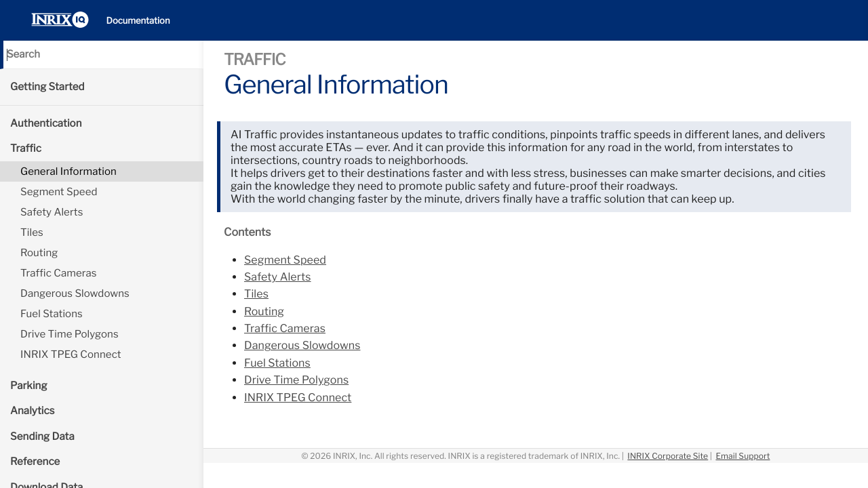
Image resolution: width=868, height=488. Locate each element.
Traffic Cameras (59, 273)
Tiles (32, 232)
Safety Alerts (52, 212)
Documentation (138, 21)
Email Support (743, 456)
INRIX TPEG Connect (71, 354)
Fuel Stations (52, 314)
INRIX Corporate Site (668, 456)
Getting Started (47, 87)
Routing (39, 253)
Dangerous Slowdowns (75, 293)
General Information (68, 171)
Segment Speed (59, 192)
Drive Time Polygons (70, 334)
